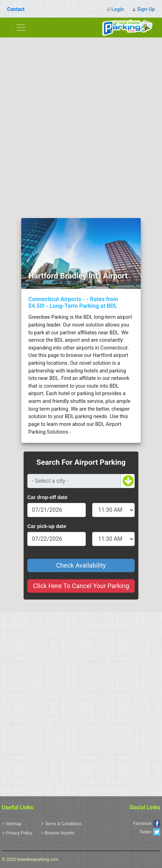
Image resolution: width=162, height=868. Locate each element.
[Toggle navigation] (21, 28)
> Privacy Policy (17, 833)
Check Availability (81, 565)
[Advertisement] (81, 122)
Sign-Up (146, 9)
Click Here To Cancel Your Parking (81, 586)
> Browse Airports (58, 833)
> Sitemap (12, 824)
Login (118, 9)
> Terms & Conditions (61, 824)
